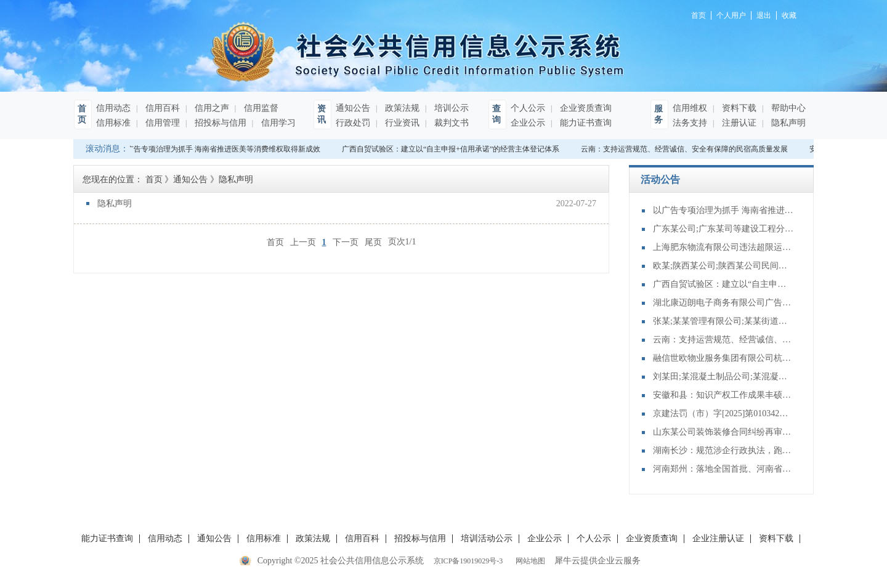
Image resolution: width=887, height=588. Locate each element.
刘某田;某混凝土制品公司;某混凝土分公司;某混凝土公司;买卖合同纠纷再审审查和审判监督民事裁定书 (724, 377)
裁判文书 (450, 123)
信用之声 (211, 108)
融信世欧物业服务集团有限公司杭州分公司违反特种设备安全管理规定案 (724, 358)
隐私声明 (787, 123)
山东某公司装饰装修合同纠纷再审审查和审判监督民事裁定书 (724, 432)
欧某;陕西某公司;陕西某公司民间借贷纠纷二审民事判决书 (724, 266)
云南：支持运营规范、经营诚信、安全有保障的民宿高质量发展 (686, 149)
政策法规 (401, 108)
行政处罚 (353, 123)
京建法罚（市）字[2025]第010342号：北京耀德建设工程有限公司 (724, 413)
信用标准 (113, 123)
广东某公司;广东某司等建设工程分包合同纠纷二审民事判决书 (724, 229)
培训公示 (450, 108)
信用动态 (113, 108)
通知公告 (353, 108)
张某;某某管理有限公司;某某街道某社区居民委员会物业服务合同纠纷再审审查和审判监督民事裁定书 (724, 321)
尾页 (373, 242)
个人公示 (528, 108)
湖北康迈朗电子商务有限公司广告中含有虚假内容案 (724, 303)
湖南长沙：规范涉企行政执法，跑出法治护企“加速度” (724, 450)
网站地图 (529, 561)
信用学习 (277, 123)
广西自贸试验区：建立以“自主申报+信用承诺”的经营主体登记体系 (452, 149)
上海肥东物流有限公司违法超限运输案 (724, 247)
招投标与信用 (219, 123)
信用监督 (260, 108)
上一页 (303, 242)
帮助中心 (787, 108)
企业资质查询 (585, 108)
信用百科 (161, 108)
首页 (275, 242)
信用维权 (690, 108)
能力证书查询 (585, 123)
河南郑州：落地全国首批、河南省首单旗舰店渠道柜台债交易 (724, 469)
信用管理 (161, 123)
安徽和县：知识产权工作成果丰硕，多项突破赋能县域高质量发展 (724, 395)
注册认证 (738, 123)
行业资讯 (401, 123)
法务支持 (690, 123)
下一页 (346, 242)
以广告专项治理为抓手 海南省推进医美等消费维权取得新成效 (221, 149)
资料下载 (738, 108)
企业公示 (528, 123)
